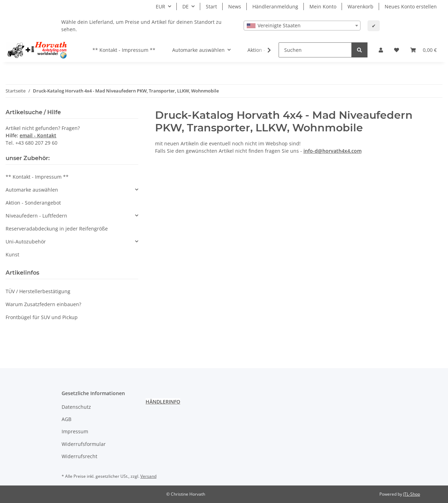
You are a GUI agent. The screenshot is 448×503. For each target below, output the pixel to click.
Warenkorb (360, 6)
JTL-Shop (412, 494)
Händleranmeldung (275, 6)
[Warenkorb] (423, 50)
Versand (148, 476)
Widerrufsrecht (79, 456)
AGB (66, 419)
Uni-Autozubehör (26, 242)
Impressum (75, 431)
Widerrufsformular (84, 444)
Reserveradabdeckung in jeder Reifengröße (57, 229)
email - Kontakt (38, 135)
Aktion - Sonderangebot (33, 203)
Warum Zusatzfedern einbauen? (43, 304)
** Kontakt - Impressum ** (37, 177)
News (235, 6)
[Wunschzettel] (397, 50)
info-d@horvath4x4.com (332, 151)
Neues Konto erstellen (411, 6)
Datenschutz (76, 407)
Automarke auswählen (32, 190)
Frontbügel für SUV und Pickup (42, 317)
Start (211, 6)
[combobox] (302, 26)
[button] (381, 50)
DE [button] (185, 6)
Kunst (12, 254)
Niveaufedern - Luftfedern (36, 216)
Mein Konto (323, 6)
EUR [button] (160, 6)
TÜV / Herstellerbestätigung (38, 291)
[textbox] (302, 26)
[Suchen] (315, 50)
